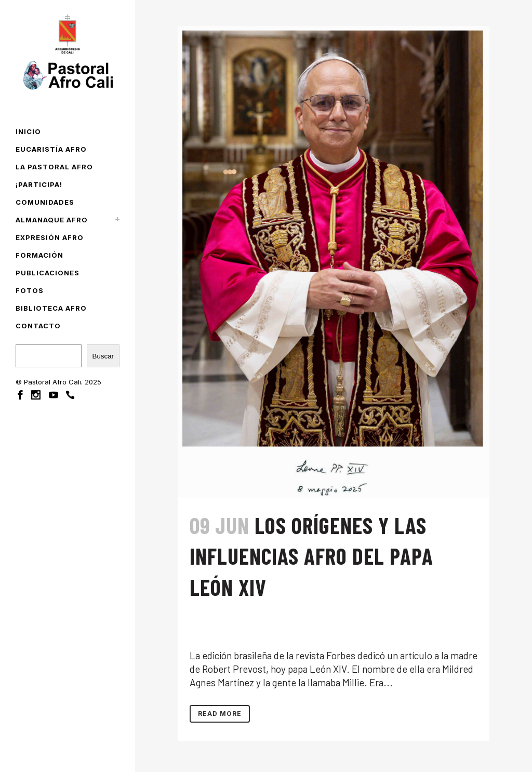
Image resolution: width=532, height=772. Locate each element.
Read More (220, 714)
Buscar (103, 356)
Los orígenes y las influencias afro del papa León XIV (311, 556)
